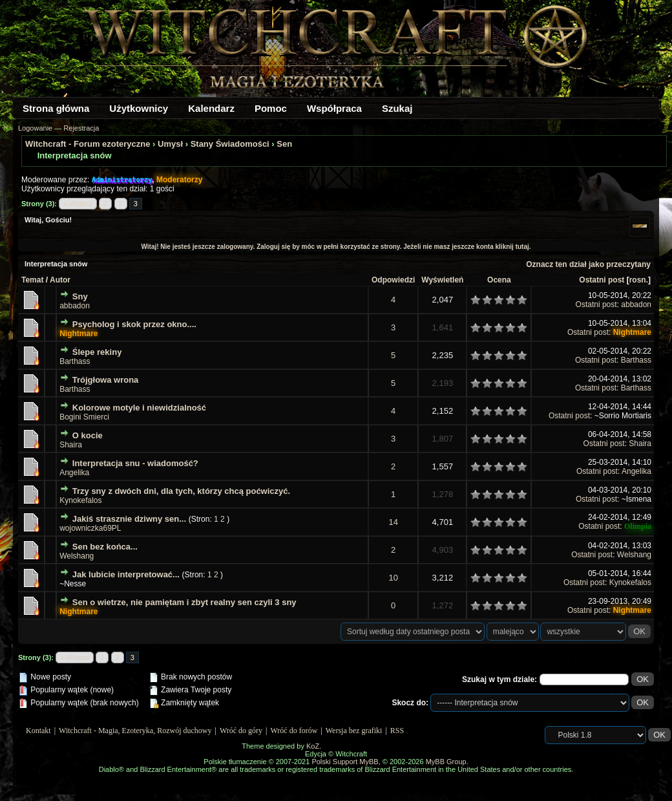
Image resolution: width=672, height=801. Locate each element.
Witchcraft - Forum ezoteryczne (88, 144)
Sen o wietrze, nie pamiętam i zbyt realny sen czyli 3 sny (184, 602)
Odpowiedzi (393, 280)
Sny (80, 296)
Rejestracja (81, 128)
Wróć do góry (241, 731)
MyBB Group (446, 762)
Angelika (74, 473)
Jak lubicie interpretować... (126, 574)
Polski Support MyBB (345, 762)
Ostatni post (602, 280)
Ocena (499, 280)
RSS (397, 731)
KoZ (313, 746)
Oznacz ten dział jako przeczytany (588, 264)
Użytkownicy (139, 108)
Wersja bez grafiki (354, 731)
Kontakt (38, 731)
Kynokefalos (80, 500)
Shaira (71, 445)
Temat (32, 280)
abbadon (75, 306)
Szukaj (397, 108)
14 (393, 522)
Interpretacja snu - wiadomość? (135, 463)
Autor (60, 280)
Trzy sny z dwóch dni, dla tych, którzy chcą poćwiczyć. (181, 491)
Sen (284, 144)
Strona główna (56, 108)
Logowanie (35, 128)
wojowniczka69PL (90, 528)
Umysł (170, 144)
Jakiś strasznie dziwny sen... (129, 519)
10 (393, 578)
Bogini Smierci (84, 417)
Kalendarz (211, 108)
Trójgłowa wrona (106, 380)
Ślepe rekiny (97, 352)
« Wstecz (78, 204)
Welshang (77, 556)
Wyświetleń (442, 280)
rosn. (639, 280)
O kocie (88, 435)
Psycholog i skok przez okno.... (134, 324)
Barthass (75, 361)
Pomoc (271, 108)
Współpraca (334, 108)
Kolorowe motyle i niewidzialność (139, 408)
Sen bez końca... (105, 547)
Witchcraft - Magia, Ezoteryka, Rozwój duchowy (135, 731)
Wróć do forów (294, 731)
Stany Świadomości (230, 144)
